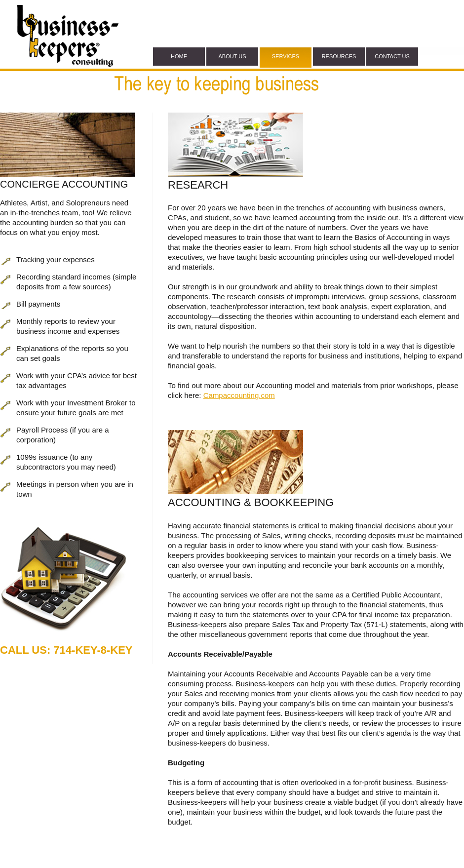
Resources (339, 56)
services (286, 56)
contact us (392, 56)
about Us (232, 56)
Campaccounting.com (239, 395)
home (179, 56)
